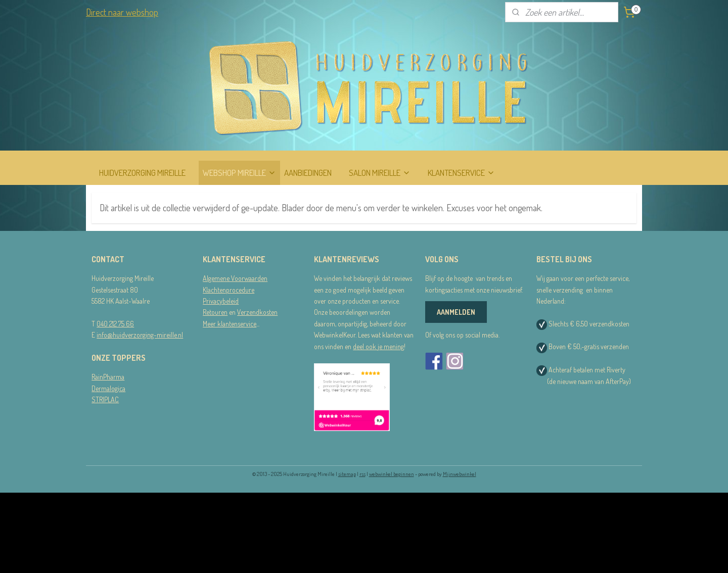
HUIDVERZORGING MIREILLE (142, 173)
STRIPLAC (105, 399)
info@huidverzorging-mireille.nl (140, 335)
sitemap (347, 474)
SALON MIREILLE (380, 173)
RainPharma (108, 377)
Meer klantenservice (230, 324)
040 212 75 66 (115, 324)
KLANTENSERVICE (461, 173)
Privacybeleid (221, 301)
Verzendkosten (257, 312)
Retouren (215, 312)
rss (362, 474)
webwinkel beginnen (392, 474)
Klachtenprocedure (229, 290)
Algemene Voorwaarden (235, 278)
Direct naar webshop (122, 12)
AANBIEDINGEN (308, 173)
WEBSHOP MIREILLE (239, 173)
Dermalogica (108, 388)
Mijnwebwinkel (460, 474)
